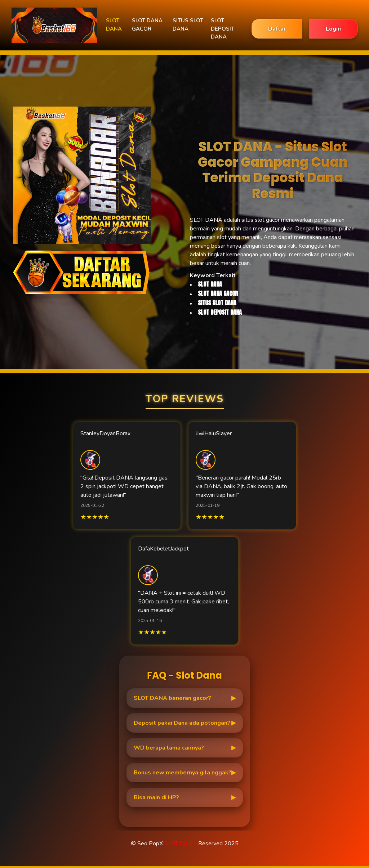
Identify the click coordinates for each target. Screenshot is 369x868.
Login (333, 29)
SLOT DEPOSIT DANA (223, 29)
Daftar (277, 29)
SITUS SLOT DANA (188, 25)
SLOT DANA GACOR (147, 25)
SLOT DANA (114, 25)
